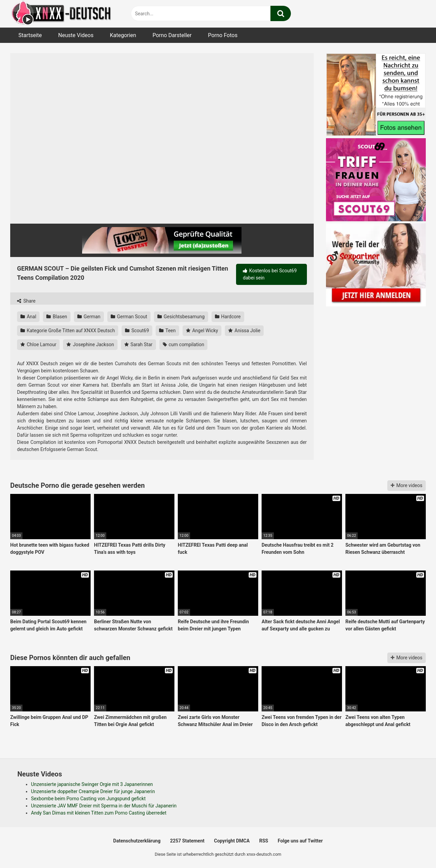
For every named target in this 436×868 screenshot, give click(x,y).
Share (26, 301)
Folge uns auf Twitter (300, 841)
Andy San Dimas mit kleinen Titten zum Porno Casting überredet (99, 813)
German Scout (129, 317)
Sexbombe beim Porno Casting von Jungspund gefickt (88, 799)
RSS (264, 841)
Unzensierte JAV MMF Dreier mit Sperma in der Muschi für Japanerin (104, 806)
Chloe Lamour (38, 344)
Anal (28, 317)
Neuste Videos (76, 35)
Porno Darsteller (172, 35)
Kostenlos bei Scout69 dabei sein (270, 274)
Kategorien (123, 35)
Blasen (57, 317)
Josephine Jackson (90, 344)
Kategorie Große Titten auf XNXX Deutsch (68, 331)
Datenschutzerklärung (137, 841)
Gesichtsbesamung (181, 317)
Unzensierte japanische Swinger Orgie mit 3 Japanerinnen (92, 784)
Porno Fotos (223, 35)
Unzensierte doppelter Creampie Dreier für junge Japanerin (93, 791)
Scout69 (137, 331)
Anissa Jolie (244, 331)
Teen (167, 331)
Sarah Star (138, 344)
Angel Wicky (202, 331)
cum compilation (184, 344)
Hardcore (228, 317)
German (89, 317)
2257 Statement (187, 841)
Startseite (30, 35)
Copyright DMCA (232, 841)
